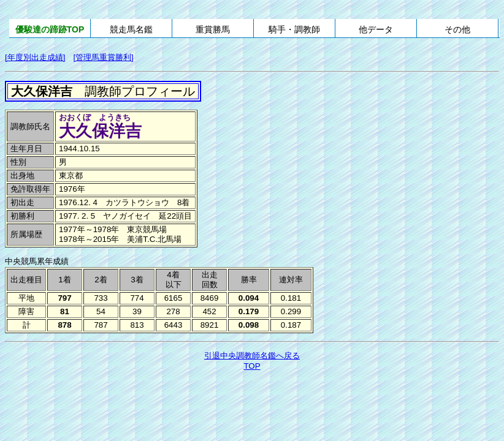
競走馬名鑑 (131, 29)
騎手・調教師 (294, 29)
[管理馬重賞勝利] (103, 57)
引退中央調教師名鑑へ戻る (252, 356)
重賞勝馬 (213, 29)
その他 (457, 29)
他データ (376, 29)
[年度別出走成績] (35, 57)
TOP (252, 366)
